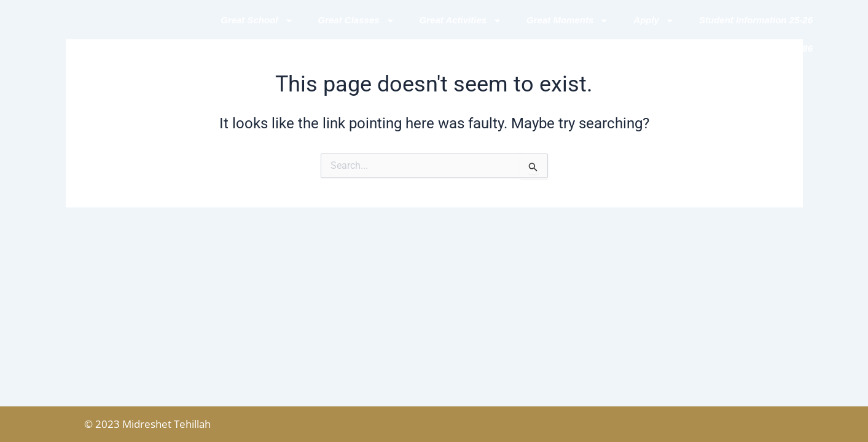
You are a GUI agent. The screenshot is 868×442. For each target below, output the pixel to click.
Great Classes (357, 21)
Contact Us (659, 48)
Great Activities (461, 21)
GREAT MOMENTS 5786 (760, 48)
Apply (654, 21)
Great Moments (568, 21)
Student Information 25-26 (756, 20)
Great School (257, 21)
